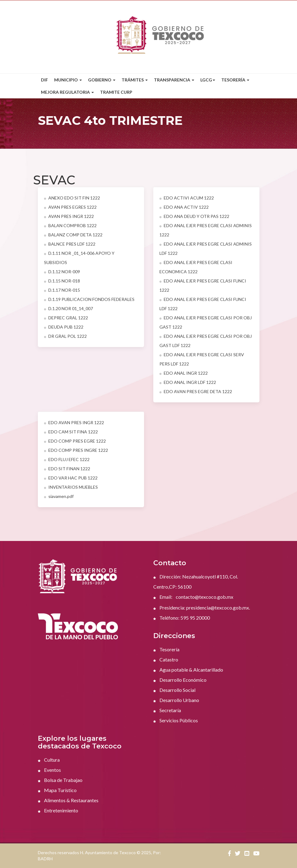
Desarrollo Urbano (176, 700)
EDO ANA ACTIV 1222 (184, 207)
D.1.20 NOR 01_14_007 (68, 308)
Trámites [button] (135, 80)
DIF (44, 80)
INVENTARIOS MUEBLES (71, 487)
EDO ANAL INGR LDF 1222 (188, 382)
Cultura (49, 760)
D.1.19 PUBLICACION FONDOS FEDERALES (89, 299)
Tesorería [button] (235, 80)
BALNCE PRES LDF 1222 (70, 244)
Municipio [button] (68, 80)
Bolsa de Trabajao (60, 780)
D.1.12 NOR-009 (62, 272)
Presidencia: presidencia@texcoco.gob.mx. (202, 608)
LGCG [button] (208, 80)
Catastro (166, 659)
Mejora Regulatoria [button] (67, 92)
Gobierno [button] (102, 80)
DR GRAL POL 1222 (65, 336)
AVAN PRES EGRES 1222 (70, 207)
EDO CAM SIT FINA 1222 (71, 432)
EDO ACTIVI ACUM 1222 (187, 198)
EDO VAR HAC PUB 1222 (71, 478)
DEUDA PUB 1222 (64, 327)
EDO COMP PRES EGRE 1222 (75, 441)
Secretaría (167, 710)
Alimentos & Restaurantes (68, 800)
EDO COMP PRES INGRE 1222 (76, 450)
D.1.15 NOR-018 (62, 281)
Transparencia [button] (174, 80)
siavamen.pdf (59, 496)
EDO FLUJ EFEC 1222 (67, 459)
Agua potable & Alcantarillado (188, 670)
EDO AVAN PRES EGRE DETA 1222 (196, 391)
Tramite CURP (116, 92)
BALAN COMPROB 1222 (70, 225)
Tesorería (166, 649)
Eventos (49, 770)
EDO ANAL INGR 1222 (184, 373)
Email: (163, 597)
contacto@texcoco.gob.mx (205, 597)
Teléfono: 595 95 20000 (182, 618)
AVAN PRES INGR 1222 (69, 216)
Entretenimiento (58, 810)
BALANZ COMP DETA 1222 (73, 235)
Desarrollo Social (174, 690)
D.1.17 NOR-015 (62, 290)
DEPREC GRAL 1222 (66, 318)
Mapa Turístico (57, 790)
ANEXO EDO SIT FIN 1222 (72, 198)
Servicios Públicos (176, 720)
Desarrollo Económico (180, 680)
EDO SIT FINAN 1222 (67, 469)
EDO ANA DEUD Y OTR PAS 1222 (194, 216)
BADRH (45, 859)
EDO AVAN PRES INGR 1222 (74, 422)
